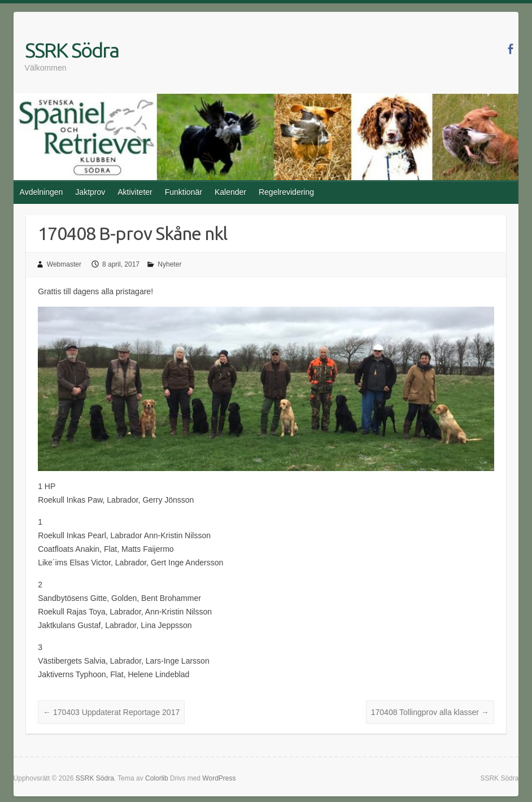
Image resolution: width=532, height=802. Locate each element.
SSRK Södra (72, 50)
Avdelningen (42, 192)
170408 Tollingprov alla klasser (430, 712)
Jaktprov (90, 192)
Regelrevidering (286, 192)
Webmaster (64, 264)
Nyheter (169, 264)
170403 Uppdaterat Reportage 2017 (111, 712)
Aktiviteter (135, 192)
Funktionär (184, 192)
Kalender (230, 192)
